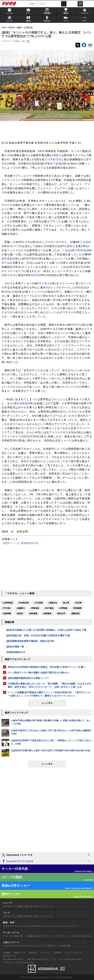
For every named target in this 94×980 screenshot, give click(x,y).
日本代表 (6, 906)
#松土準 (66, 603)
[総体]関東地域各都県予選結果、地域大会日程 (30, 641)
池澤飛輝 (33, 437)
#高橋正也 (53, 603)
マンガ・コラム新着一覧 (12, 936)
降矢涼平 (53, 329)
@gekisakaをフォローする (17, 855)
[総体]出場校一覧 (15, 647)
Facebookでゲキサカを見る (17, 861)
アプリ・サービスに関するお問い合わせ (67, 959)
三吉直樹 (85, 242)
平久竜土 (44, 283)
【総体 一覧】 (20, 41)
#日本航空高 (24, 603)
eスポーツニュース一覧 (65, 936)
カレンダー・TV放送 (44, 946)
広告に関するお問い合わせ (13, 959)
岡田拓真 (81, 288)
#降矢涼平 (61, 614)
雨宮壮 (76, 325)
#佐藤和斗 (21, 608)
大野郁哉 (80, 250)
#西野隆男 (47, 614)
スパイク (50, 906)
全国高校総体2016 (16, 652)
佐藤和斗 (70, 246)
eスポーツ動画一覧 (83, 936)
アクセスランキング (27, 946)
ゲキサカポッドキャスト (68, 926)
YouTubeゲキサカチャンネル (14, 926)
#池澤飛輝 (7, 614)
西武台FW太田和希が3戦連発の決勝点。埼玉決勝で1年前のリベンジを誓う (47, 667)
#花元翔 (78, 603)
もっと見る (47, 703)
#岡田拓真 (35, 608)
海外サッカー (40, 906)
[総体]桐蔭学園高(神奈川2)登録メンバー (28, 678)
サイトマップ (45, 953)
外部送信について (10, 956)
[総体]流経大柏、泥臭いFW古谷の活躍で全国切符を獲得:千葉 (38, 635)
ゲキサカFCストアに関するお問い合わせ (19, 962)
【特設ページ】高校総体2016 (20, 543)
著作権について (20, 953)
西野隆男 (31, 259)
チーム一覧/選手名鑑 (62, 946)
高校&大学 (28, 906)
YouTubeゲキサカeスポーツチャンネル (42, 926)
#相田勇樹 (33, 614)
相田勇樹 (7, 259)
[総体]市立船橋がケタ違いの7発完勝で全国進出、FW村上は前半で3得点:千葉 (46, 630)
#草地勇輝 (77, 608)
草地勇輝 (22, 403)
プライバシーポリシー (73, 953)
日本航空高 (54, 159)
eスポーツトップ (47, 936)
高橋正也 (78, 267)
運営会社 (33, 953)
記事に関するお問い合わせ (37, 959)
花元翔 (12, 292)
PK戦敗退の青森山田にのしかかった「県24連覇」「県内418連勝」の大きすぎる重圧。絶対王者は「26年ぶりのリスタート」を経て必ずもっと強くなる (50, 685)
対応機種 (6, 953)
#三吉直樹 (39, 603)
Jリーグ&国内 (17, 906)
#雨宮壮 (20, 614)
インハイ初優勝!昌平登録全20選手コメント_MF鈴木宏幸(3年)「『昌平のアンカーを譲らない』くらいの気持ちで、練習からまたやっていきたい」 (49, 694)
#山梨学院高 (8, 603)
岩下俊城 (56, 164)
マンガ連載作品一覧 (31, 936)
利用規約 (57, 953)
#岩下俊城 (49, 608)
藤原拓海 (34, 275)
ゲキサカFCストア (10, 946)
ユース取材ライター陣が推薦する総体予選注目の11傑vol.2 (38, 673)
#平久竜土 (7, 608)
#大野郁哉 (63, 608)
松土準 (26, 242)
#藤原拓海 (75, 614)
